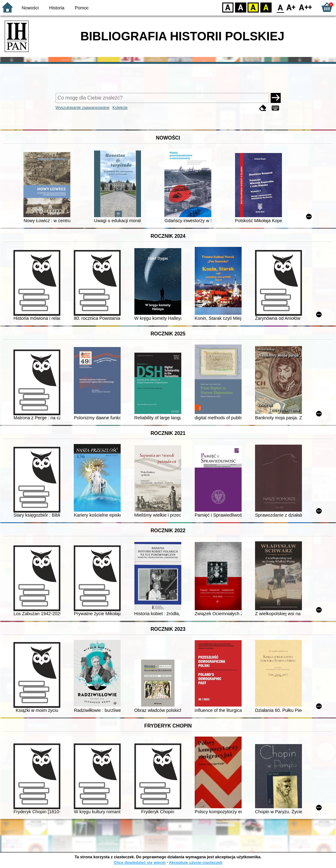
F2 (306, 7)
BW (241, 7)
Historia (57, 8)
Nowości (30, 8)
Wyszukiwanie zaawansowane (83, 107)
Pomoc (82, 8)
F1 (291, 7)
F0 (280, 7)
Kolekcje (120, 107)
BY (266, 7)
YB (253, 7)
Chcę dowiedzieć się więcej (139, 863)
